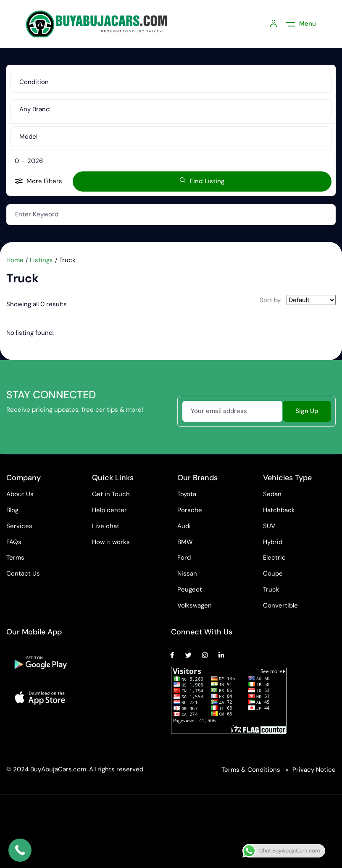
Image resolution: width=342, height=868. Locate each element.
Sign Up (307, 411)
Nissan (187, 573)
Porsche (190, 510)
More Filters (38, 182)
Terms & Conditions (251, 770)
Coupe (273, 573)
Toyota (187, 494)
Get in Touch (111, 494)
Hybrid (273, 542)
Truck (271, 589)
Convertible (280, 605)
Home (15, 260)
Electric (274, 558)
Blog (12, 510)
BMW (185, 542)
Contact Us (23, 573)
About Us (20, 494)
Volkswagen (195, 605)
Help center (109, 510)
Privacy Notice (314, 770)
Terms (15, 558)
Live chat (106, 526)
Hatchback (279, 510)
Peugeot (190, 589)
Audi (184, 526)
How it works (111, 542)
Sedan (272, 494)
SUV (269, 526)
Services (19, 526)
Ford (184, 558)
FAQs (14, 542)
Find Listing (202, 181)
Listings (41, 260)
